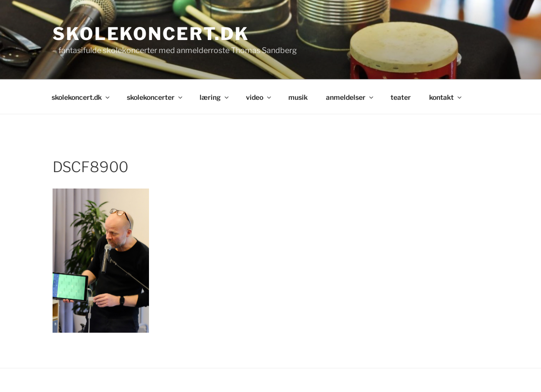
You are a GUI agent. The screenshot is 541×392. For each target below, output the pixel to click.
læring (215, 97)
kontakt (446, 97)
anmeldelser (350, 97)
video (259, 97)
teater (401, 97)
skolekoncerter (155, 97)
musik (298, 97)
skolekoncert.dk (151, 34)
